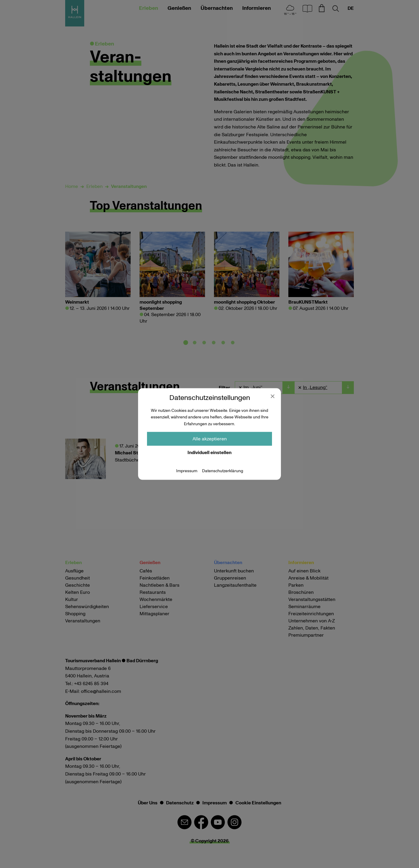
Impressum (187, 471)
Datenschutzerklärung (223, 471)
